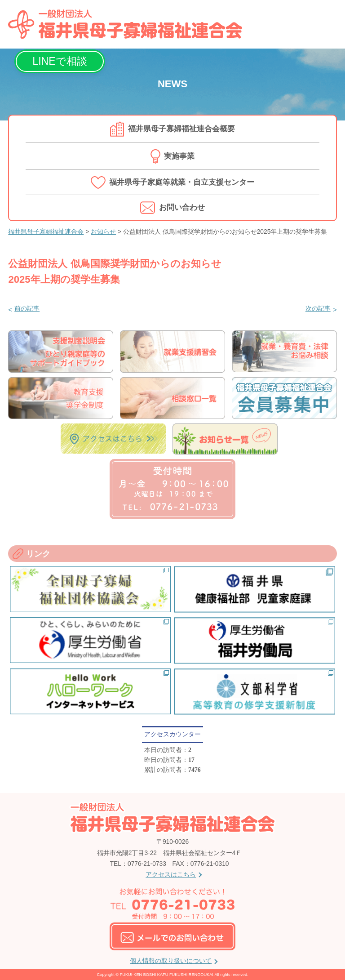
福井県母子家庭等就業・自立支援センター (182, 182)
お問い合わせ (182, 207)
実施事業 (179, 156)
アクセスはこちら (171, 875)
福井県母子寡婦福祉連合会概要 (181, 129)
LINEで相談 (60, 61)
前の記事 (27, 309)
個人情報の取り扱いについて (171, 961)
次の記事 (318, 309)
